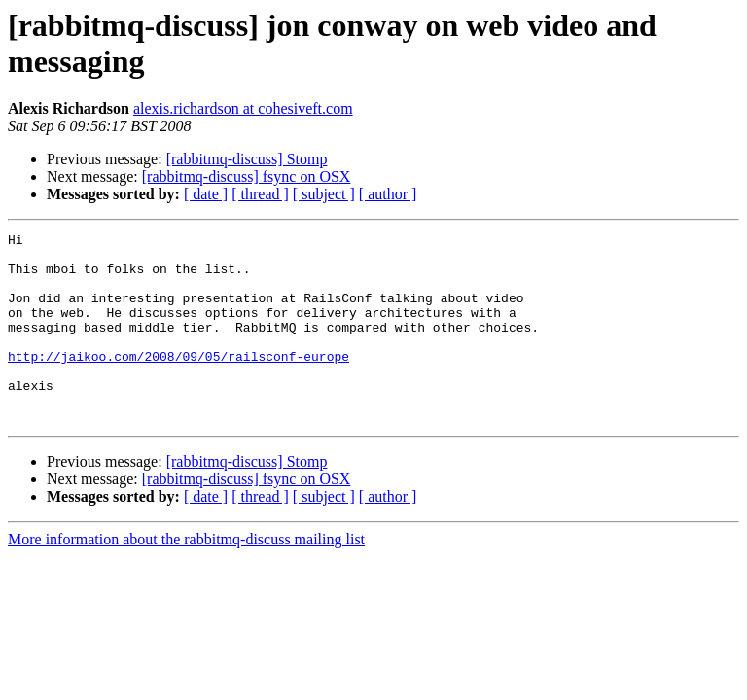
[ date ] (206, 194)
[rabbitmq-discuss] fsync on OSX (247, 176)
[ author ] (388, 194)
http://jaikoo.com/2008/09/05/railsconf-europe (178, 382)
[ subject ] (324, 194)
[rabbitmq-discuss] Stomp (247, 159)
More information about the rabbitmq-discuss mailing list (186, 577)
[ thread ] (260, 194)
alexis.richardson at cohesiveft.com (243, 108)
